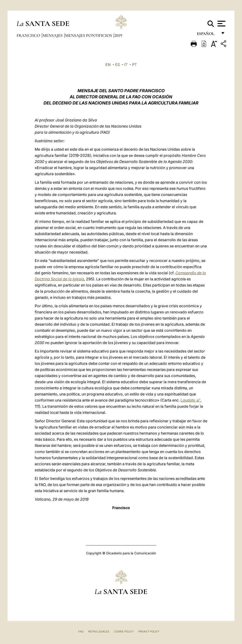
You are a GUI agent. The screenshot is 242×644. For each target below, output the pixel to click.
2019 (118, 35)
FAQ (81, 632)
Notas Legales (99, 632)
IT (126, 65)
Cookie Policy (124, 632)
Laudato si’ (190, 400)
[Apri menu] (221, 24)
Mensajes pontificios (89, 35)
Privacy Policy (149, 632)
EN (108, 65)
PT (134, 65)
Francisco (29, 35)
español (207, 35)
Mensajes (53, 35)
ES (117, 65)
